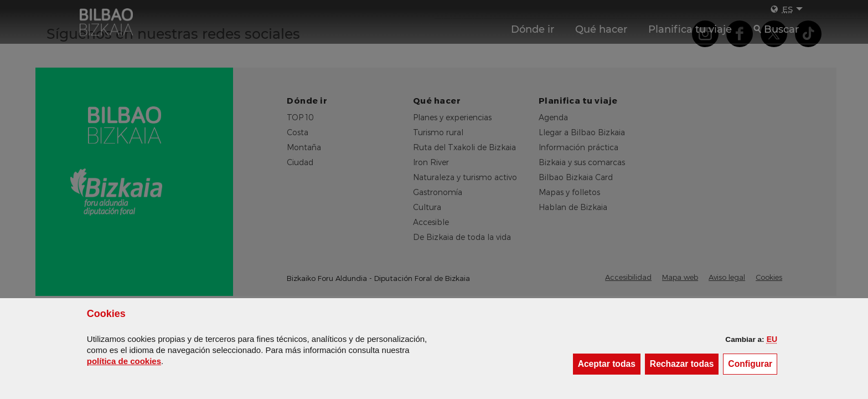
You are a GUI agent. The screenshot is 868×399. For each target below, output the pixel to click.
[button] (772, 339)
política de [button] (124, 361)
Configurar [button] (753, 363)
